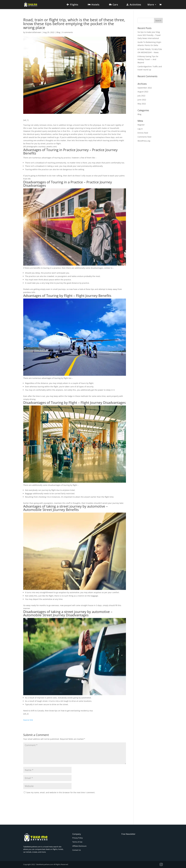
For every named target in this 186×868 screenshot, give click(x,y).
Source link (28, 720)
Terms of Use (77, 842)
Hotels (95, 5)
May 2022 (142, 104)
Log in (140, 129)
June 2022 (142, 100)
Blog (58, 32)
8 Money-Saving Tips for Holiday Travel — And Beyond (148, 59)
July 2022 (141, 96)
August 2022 (143, 92)
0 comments (68, 32)
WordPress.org (144, 141)
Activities (135, 5)
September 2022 (145, 88)
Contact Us (77, 850)
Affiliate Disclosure (79, 846)
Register (141, 125)
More (151, 5)
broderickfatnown (34, 32)
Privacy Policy (78, 838)
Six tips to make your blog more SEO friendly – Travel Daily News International (149, 35)
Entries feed (143, 133)
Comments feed (144, 137)
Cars (115, 5)
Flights (74, 5)
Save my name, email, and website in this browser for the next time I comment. (61, 792)
